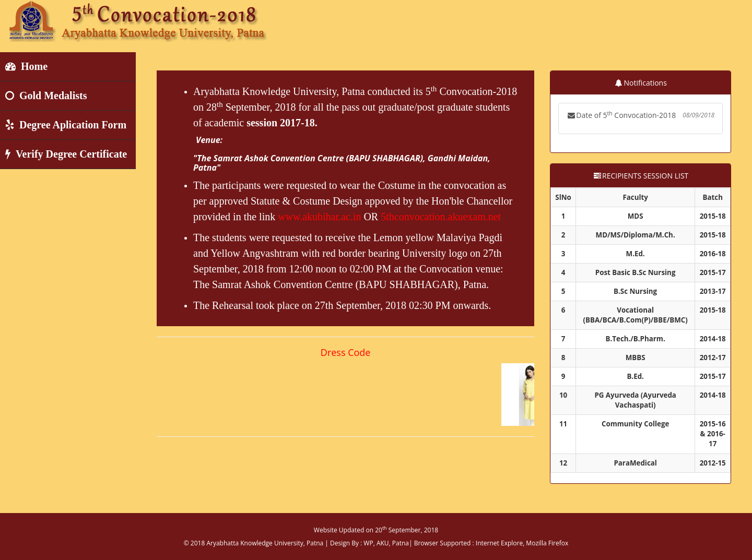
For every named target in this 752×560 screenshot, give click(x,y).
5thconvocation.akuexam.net (441, 217)
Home (26, 66)
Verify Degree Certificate (66, 154)
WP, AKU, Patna (386, 543)
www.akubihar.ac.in (319, 217)
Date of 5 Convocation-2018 (641, 115)
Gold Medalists (46, 96)
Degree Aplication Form (66, 125)
